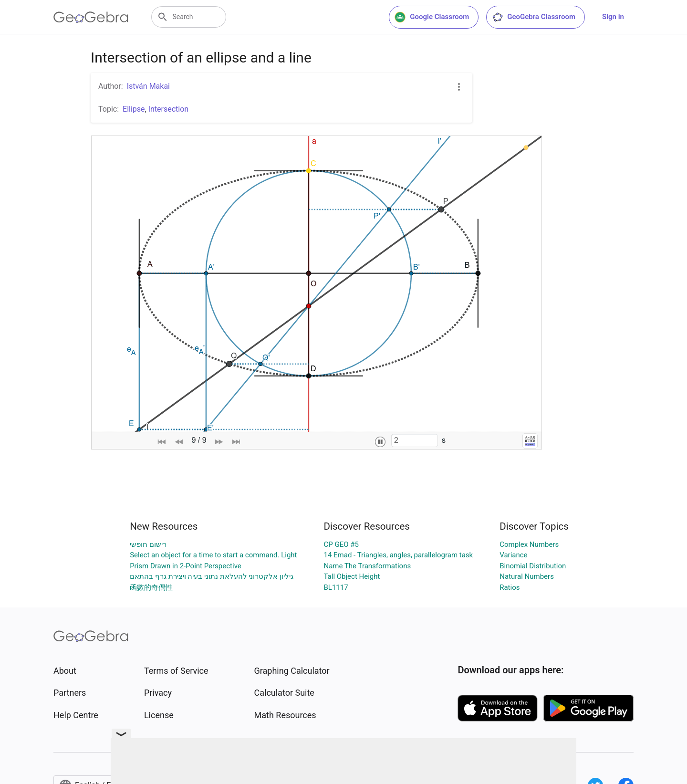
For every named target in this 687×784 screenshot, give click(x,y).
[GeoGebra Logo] (91, 17)
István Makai (148, 86)
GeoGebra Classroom (534, 17)
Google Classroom (432, 17)
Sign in (613, 17)
